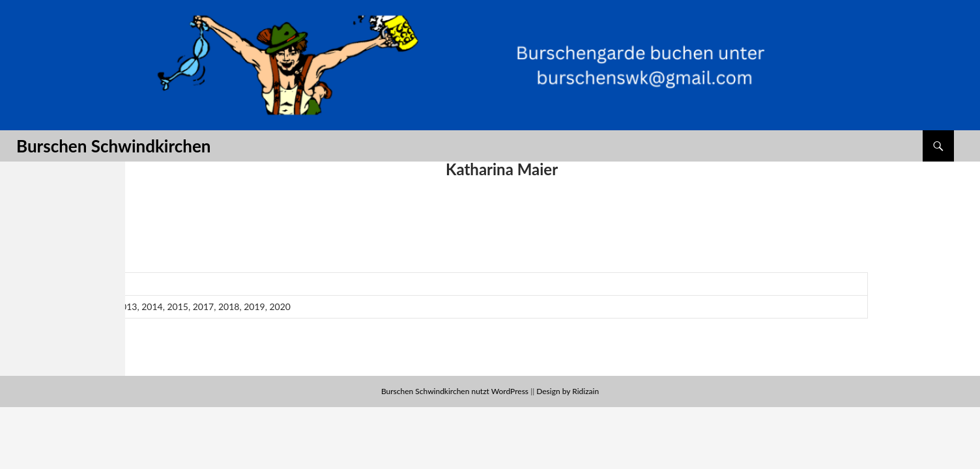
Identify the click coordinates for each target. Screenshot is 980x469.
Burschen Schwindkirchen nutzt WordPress (455, 391)
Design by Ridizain (568, 391)
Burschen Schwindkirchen (113, 146)
